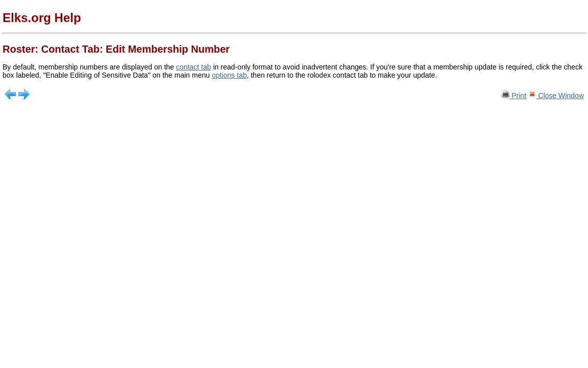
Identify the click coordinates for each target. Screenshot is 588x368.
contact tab (194, 67)
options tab (229, 75)
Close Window (556, 96)
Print (514, 96)
